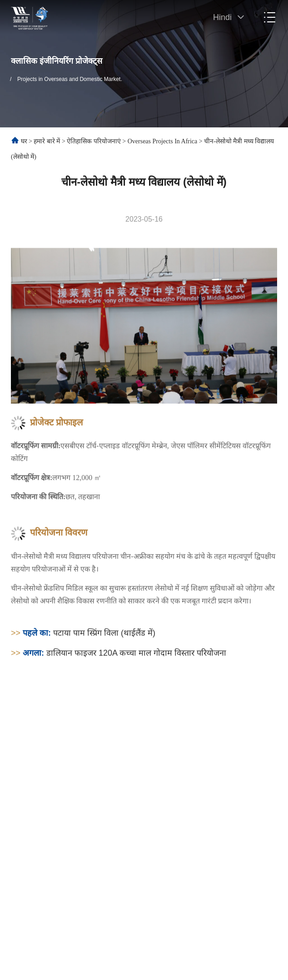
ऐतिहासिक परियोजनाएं (94, 141)
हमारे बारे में (47, 141)
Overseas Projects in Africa (163, 141)
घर (24, 141)
